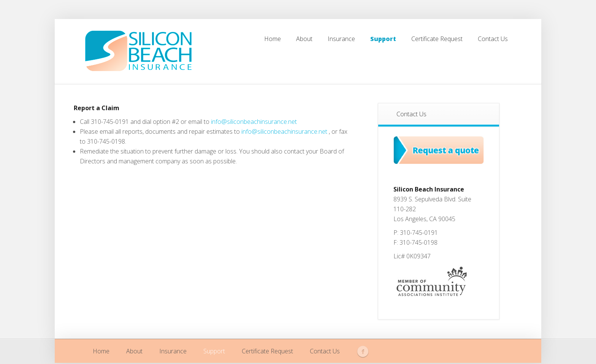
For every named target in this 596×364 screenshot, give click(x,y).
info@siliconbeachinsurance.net (254, 122)
